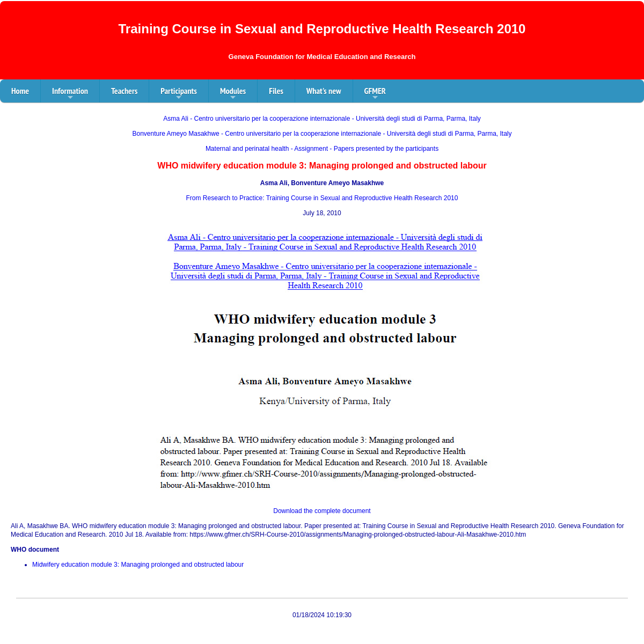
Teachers (124, 91)
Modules (233, 94)
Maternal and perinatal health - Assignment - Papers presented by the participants (322, 149)
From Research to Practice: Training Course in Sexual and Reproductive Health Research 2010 (322, 198)
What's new (324, 91)
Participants (179, 94)
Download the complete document (322, 511)
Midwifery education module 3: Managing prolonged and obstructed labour (138, 565)
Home (20, 91)
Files (276, 91)
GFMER (375, 94)
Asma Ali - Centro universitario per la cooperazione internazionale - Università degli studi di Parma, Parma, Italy (322, 119)
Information (70, 94)
